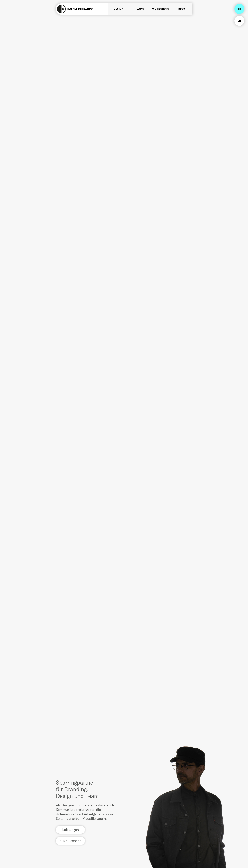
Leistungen (71, 830)
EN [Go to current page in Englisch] (239, 21)
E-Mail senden (71, 841)
